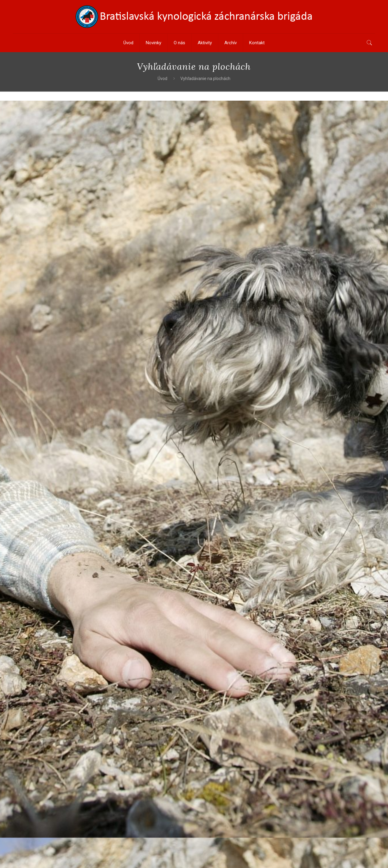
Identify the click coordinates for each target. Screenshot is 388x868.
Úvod (162, 79)
